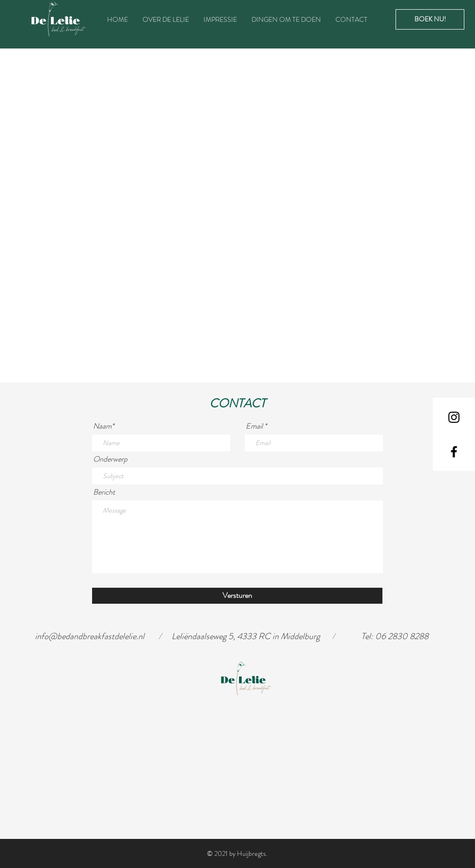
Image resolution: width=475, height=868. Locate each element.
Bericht (104, 492)
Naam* (103, 426)
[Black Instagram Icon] (454, 417)
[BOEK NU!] (430, 19)
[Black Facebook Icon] (454, 452)
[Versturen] (237, 596)
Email (254, 426)
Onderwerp (110, 459)
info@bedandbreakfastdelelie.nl (90, 636)
